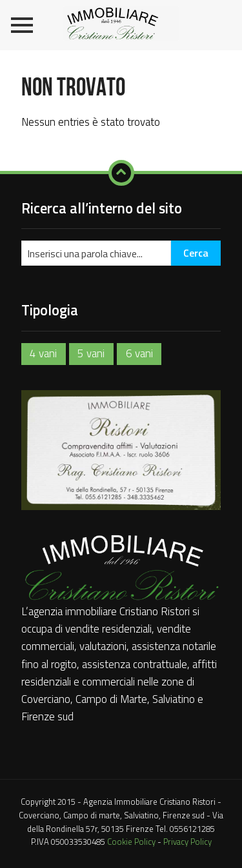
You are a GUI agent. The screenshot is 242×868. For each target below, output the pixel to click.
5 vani (91, 353)
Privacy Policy (187, 842)
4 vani (43, 353)
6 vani (139, 353)
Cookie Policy (131, 842)
